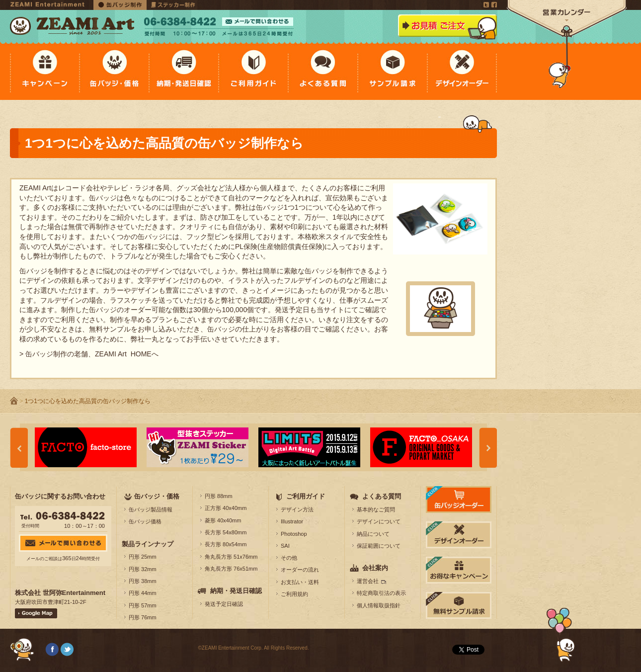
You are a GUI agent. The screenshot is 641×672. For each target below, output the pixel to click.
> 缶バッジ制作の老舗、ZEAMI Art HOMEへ (89, 354)
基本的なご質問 (376, 509)
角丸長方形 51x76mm (231, 557)
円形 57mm (143, 605)
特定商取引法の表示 (381, 593)
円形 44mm (143, 593)
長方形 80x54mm (226, 544)
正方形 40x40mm (226, 508)
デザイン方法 (297, 509)
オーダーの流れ (300, 570)
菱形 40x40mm (223, 520)
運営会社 (368, 581)
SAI (285, 546)
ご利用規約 (294, 594)
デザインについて (379, 521)
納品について (373, 534)
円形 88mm (219, 496)
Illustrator (292, 521)
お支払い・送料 (300, 582)
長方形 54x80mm (226, 532)
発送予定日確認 (224, 604)
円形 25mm (143, 557)
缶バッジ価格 (145, 521)
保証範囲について (379, 546)
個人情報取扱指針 (379, 605)
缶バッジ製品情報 (151, 509)
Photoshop (294, 534)
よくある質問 (382, 496)
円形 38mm (143, 581)
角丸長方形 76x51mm (231, 569)
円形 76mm (143, 617)
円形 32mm (143, 569)
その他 (289, 558)
